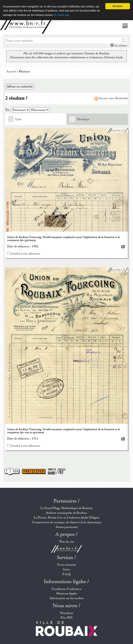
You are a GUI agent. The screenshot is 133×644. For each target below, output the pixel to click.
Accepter (118, 6)
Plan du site (67, 542)
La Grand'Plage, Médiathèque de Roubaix (67, 508)
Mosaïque (83, 119)
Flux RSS (66, 618)
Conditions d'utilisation (66, 589)
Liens (66, 569)
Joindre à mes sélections (25, 254)
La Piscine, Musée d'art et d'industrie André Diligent (66, 518)
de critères (119, 46)
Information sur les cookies (67, 598)
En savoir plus (62, 15)
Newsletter (66, 613)
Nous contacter (67, 565)
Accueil (11, 71)
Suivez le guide (57, 471)
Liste (18, 119)
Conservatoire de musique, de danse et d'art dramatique (67, 522)
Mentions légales (67, 593)
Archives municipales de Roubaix (66, 513)
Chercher (124, 41)
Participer (34, 471)
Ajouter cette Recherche (111, 98)
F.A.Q (66, 574)
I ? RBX (12, 471)
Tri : (8, 110)
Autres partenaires (67, 527)
